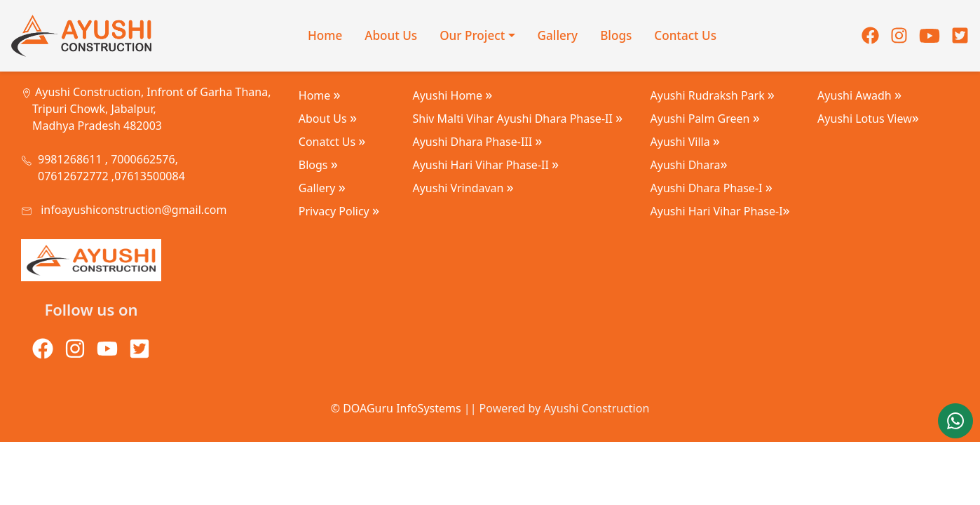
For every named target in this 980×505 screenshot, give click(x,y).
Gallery (558, 35)
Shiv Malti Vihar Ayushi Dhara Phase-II (517, 119)
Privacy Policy (339, 211)
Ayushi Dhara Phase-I (712, 188)
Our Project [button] (472, 35)
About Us (391, 35)
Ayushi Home (452, 95)
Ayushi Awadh (859, 95)
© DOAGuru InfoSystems (396, 408)
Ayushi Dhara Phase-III (477, 142)
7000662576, (143, 159)
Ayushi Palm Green (705, 119)
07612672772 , (76, 176)
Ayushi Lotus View (868, 119)
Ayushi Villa (685, 142)
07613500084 (150, 176)
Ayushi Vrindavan (463, 188)
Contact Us (685, 35)
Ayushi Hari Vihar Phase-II (485, 165)
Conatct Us (332, 142)
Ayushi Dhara (689, 165)
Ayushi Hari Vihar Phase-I (720, 211)
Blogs (616, 35)
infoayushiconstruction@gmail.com (134, 210)
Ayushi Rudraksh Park (713, 95)
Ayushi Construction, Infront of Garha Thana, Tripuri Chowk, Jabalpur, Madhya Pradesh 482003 (151, 109)
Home (325, 35)
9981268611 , (73, 159)
